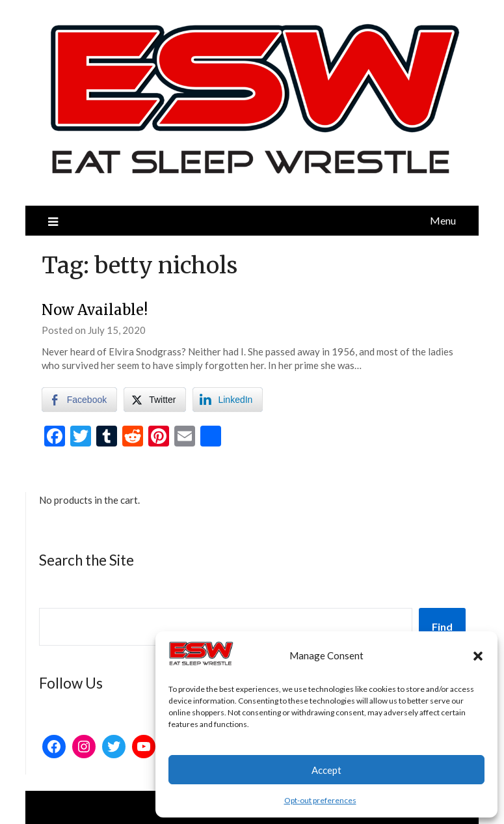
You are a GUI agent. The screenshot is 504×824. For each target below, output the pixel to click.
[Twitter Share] (155, 400)
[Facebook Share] (79, 400)
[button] (478, 656)
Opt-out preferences (320, 800)
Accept (326, 770)
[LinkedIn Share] (228, 400)
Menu (443, 220)
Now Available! (95, 310)
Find (442, 626)
